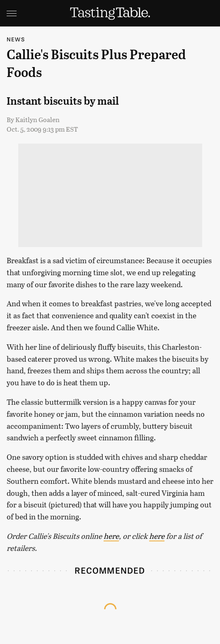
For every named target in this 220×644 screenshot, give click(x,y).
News (16, 39)
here (111, 536)
